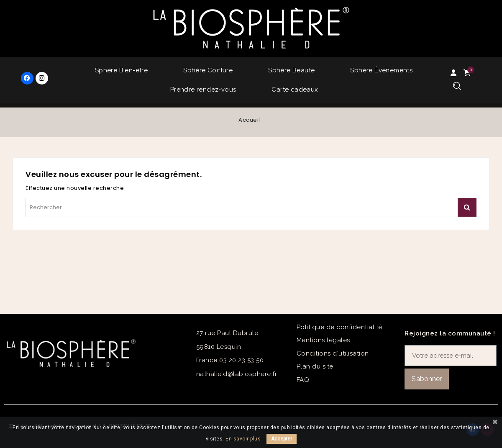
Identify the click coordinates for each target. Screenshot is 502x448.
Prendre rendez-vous (203, 90)
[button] (457, 86)
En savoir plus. (244, 439)
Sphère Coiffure (208, 70)
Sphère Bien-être (121, 70)
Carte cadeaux (295, 90)
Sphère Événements (381, 70)
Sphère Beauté (291, 70)
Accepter (282, 439)
